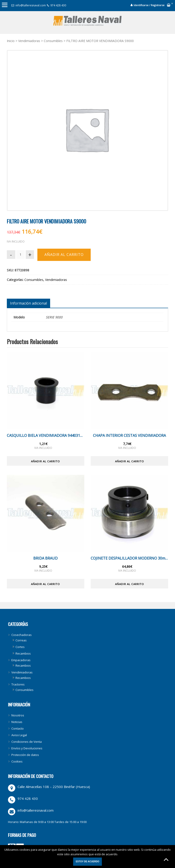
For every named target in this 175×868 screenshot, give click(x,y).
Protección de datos (25, 755)
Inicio (11, 41)
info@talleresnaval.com (31, 5)
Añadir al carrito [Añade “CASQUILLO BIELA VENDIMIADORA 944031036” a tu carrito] (45, 461)
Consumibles (53, 41)
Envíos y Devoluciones (27, 748)
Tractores (18, 684)
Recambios (23, 654)
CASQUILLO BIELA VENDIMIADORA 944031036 (46, 436)
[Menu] (5, 5)
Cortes (20, 647)
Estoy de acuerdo (87, 862)
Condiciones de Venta (27, 742)
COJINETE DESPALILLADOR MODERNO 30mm (129, 558)
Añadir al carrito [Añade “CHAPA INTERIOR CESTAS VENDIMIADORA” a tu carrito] (130, 461)
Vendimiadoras (29, 41)
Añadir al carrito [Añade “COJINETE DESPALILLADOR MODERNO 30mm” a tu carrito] (130, 584)
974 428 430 (58, 5)
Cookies (17, 762)
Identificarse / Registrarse (149, 5)
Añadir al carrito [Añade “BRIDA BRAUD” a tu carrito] (45, 584)
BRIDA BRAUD (45, 558)
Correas (21, 640)
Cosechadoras (22, 635)
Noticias (17, 722)
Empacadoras (21, 660)
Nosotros (18, 715)
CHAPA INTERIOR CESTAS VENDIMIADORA (129, 436)
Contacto (18, 729)
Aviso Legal (19, 735)
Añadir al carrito (65, 255)
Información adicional (28, 303)
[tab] (28, 303)
